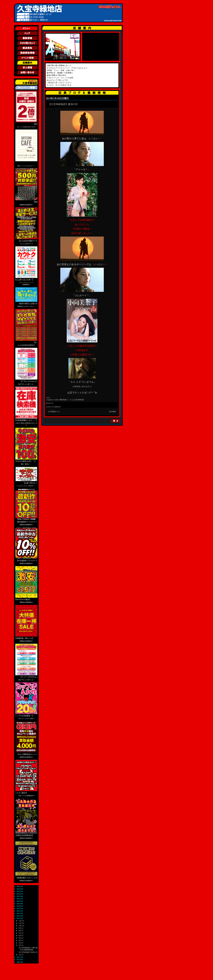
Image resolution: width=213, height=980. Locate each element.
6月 (20, 935)
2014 (18, 916)
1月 (20, 955)
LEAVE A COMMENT (53, 407)
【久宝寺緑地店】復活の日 (28, 952)
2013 (18, 918)
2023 (18, 894)
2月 (20, 945)
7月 (20, 933)
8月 (20, 931)
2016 (18, 911)
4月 (20, 940)
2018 (18, 906)
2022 (18, 896)
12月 (20, 921)
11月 (20, 923)
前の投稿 (112, 412)
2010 (18, 960)
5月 (20, 938)
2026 (18, 886)
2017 (18, 909)
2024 (18, 891)
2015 (18, 913)
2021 (18, 899)
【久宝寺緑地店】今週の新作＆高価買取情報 (28, 949)
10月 (20, 926)
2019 (18, 904)
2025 (18, 889)
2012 (18, 957)
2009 (18, 962)
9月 (20, 928)
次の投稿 (52, 412)
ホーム (57, 412)
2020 (18, 901)
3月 (20, 943)
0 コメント (50, 403)
